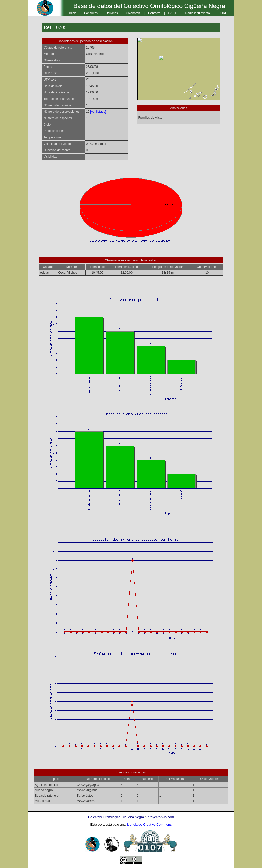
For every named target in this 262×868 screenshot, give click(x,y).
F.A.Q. (172, 13)
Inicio (73, 13)
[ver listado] (98, 112)
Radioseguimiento (198, 13)
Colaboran (133, 13)
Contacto (154, 13)
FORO (223, 13)
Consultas (91, 13)
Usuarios (112, 13)
